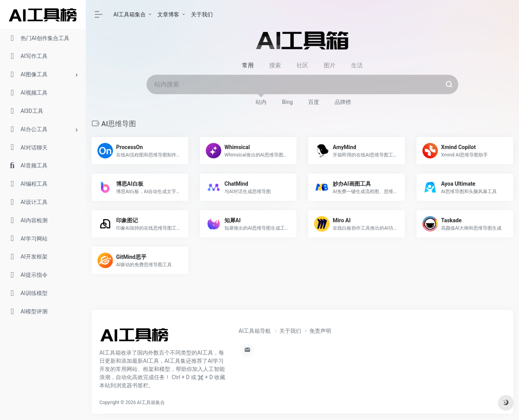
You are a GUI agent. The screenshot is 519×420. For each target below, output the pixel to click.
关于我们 (202, 14)
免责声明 (320, 331)
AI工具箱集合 (130, 14)
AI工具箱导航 (255, 331)
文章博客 (168, 14)
